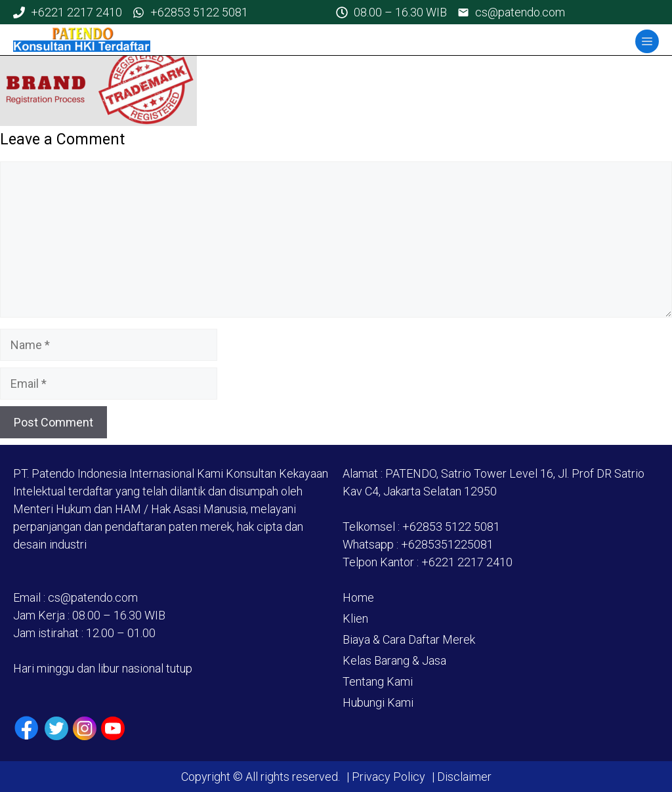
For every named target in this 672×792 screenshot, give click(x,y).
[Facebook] (27, 728)
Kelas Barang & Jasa (394, 660)
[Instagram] (85, 728)
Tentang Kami (378, 681)
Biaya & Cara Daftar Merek (409, 639)
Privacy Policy (388, 777)
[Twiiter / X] (56, 728)
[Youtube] (113, 728)
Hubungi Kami (378, 702)
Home (358, 597)
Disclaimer (463, 777)
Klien (355, 618)
